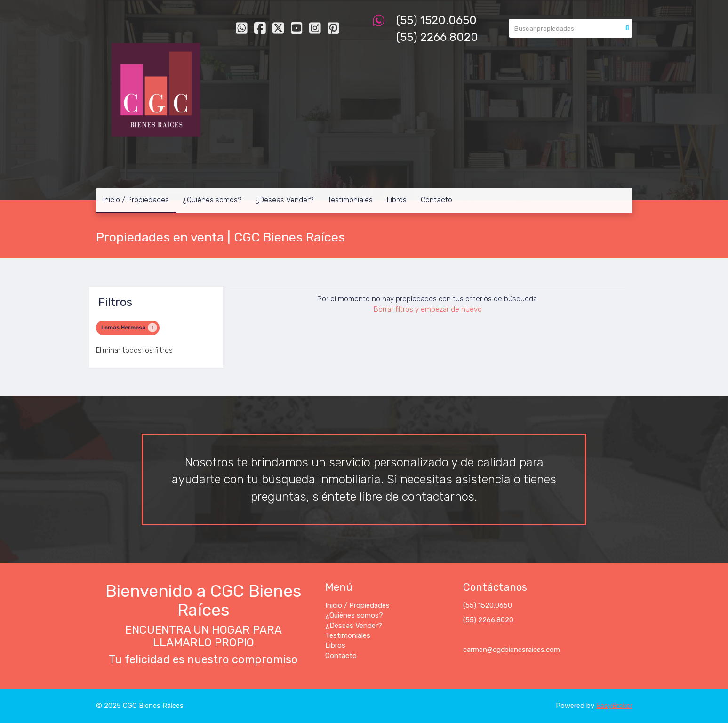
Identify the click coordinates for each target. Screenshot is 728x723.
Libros (397, 200)
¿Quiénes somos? (212, 200)
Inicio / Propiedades (136, 200)
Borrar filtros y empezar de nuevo (428, 309)
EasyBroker (614, 706)
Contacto (436, 200)
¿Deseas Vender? (284, 200)
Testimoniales (350, 200)
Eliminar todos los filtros (134, 350)
